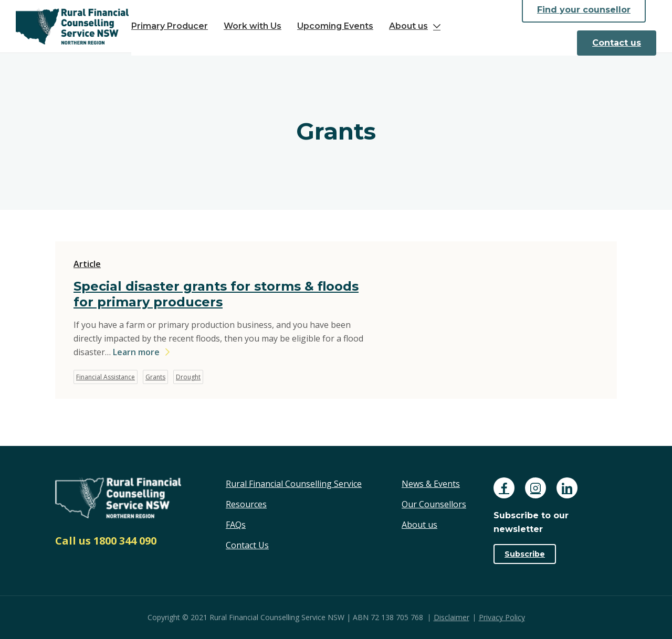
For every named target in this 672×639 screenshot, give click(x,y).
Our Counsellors (434, 504)
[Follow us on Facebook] (504, 488)
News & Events (431, 484)
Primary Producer (170, 26)
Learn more (136, 352)
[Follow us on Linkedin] (567, 488)
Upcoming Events (335, 26)
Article (87, 264)
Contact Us (247, 545)
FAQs (236, 525)
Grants (155, 377)
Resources (246, 504)
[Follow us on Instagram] (535, 488)
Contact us (617, 43)
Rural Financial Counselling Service (294, 484)
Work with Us (253, 26)
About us (408, 26)
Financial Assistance (106, 377)
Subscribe (525, 554)
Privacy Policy (502, 617)
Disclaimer (451, 617)
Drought (188, 377)
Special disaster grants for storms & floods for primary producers (216, 294)
